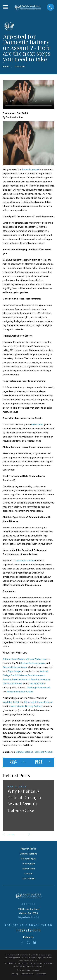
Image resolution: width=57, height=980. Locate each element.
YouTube (7, 702)
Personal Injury (28, 859)
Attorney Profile (28, 849)
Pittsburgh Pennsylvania (39, 688)
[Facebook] (22, 942)
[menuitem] (15, 974)
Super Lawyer (14, 671)
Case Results (28, 879)
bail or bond (37, 425)
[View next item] (29, 834)
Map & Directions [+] (28, 917)
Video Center (28, 869)
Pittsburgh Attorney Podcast (38, 702)
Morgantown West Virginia (20, 692)
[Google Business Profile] (35, 942)
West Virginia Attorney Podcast (27, 706)
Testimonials (28, 864)
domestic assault (30, 169)
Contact (28, 874)
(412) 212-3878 (28, 930)
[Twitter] (28, 942)
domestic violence (26, 561)
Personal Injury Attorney (15, 667)
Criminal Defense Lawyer (33, 663)
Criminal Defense (24, 752)
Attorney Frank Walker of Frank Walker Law (24, 659)
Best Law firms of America (26, 679)
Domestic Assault (44, 752)
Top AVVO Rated (38, 684)
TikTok (16, 702)
